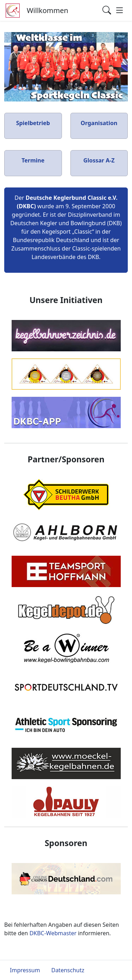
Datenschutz (68, 970)
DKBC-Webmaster (53, 933)
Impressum (25, 970)
